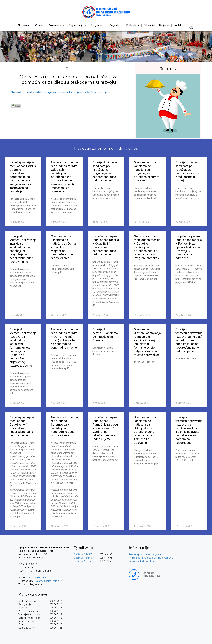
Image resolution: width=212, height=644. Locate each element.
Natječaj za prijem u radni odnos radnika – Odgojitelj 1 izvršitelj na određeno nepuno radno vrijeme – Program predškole (147, 247)
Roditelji (133, 25)
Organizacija (78, 25)
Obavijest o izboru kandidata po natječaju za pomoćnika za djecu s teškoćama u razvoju (59, 92)
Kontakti (178, 25)
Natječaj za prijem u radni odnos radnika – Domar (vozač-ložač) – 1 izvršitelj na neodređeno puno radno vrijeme (64, 338)
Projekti (116, 25)
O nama (40, 25)
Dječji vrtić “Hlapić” (83, 554)
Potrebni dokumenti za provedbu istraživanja (151, 558)
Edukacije (149, 25)
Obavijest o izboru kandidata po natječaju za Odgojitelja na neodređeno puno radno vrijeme (105, 171)
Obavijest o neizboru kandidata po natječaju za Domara (105, 335)
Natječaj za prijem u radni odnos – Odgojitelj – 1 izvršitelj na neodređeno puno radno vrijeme (23, 426)
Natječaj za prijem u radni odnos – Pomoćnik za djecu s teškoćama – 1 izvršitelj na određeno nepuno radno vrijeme (106, 428)
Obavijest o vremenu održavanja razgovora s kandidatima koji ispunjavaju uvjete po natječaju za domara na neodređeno (189, 430)
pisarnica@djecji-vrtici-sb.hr (49, 581)
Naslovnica (25, 25)
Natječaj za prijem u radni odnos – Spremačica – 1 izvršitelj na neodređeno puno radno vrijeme (64, 426)
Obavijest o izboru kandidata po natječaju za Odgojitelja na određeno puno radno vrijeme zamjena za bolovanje (146, 430)
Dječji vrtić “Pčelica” (83, 558)
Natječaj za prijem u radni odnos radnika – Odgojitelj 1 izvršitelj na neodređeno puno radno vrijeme (106, 245)
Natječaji (164, 25)
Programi (98, 25)
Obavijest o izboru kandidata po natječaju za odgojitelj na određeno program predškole (147, 171)
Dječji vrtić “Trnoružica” (85, 561)
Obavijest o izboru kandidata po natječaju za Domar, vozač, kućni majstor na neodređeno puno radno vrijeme (64, 247)
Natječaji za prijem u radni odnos (106, 148)
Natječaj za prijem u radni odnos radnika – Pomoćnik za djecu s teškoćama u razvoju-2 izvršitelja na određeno (189, 247)
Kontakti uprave (33, 594)
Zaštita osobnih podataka (142, 561)
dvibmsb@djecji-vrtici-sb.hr (39, 578)
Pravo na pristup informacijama (145, 554)
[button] (191, 28)
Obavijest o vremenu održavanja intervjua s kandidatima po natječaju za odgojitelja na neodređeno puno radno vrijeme (23, 249)
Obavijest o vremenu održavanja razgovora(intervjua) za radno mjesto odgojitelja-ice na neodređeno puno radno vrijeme (189, 340)
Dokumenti (56, 25)
